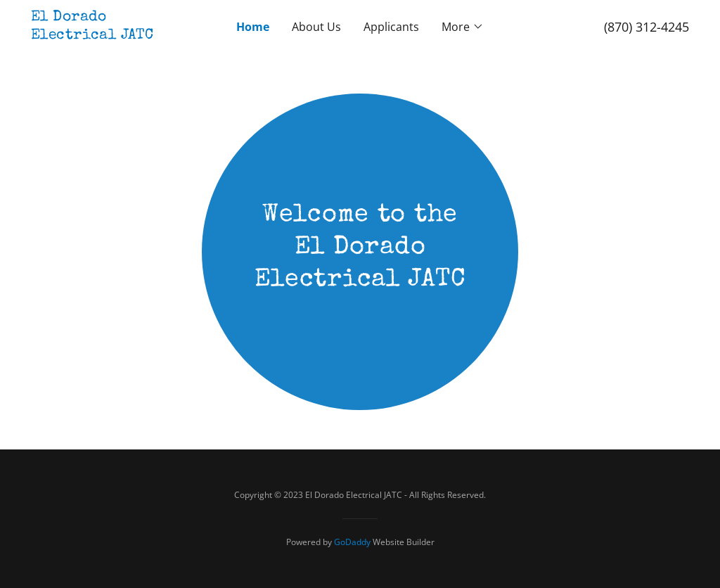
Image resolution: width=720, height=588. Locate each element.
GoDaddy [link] (352, 542)
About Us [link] (316, 27)
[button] (463, 27)
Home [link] (253, 27)
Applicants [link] (391, 27)
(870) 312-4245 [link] (647, 27)
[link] (113, 34)
